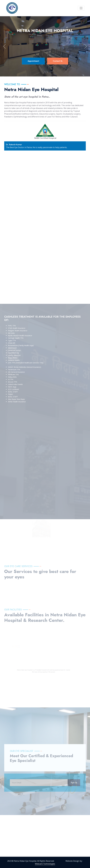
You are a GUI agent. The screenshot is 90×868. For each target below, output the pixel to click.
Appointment (33, 61)
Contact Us (58, 61)
